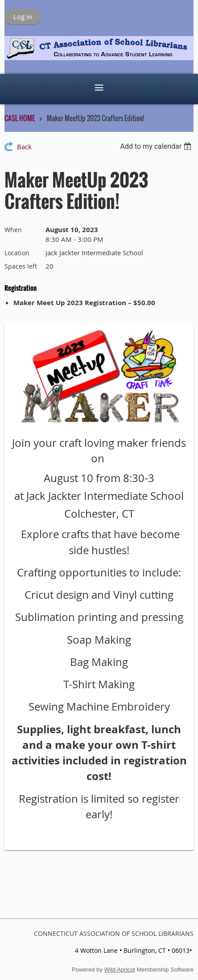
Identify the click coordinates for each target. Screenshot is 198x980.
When (13, 230)
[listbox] (157, 146)
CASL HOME (20, 118)
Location (17, 253)
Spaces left (21, 266)
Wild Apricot (120, 970)
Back (24, 147)
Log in (23, 16)
